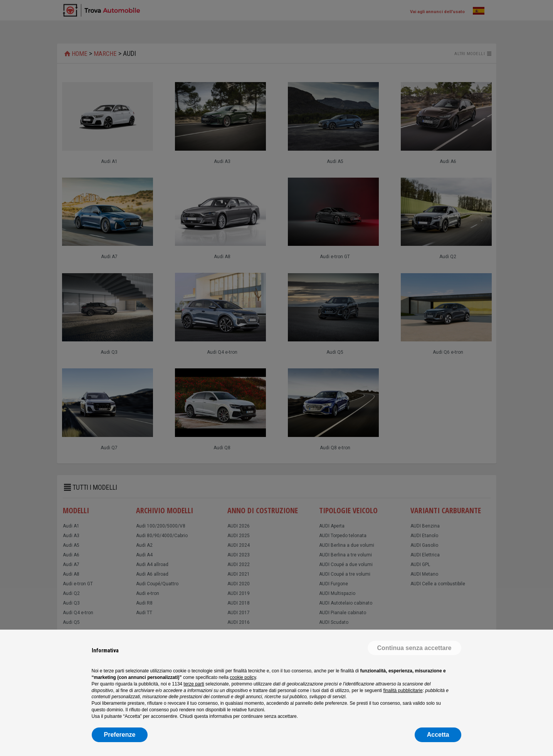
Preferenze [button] (120, 735)
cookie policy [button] (243, 677)
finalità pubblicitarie (403, 690)
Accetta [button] (438, 735)
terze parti (194, 684)
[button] (414, 648)
